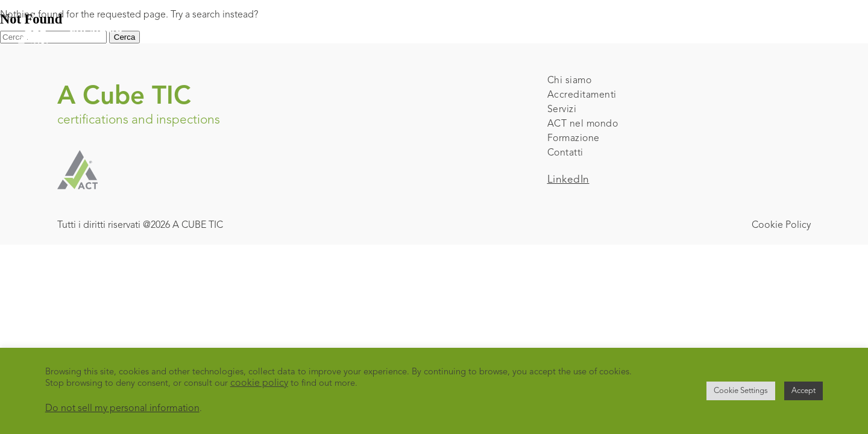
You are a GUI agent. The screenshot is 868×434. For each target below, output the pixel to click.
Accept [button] (804, 391)
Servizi (562, 110)
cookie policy (259, 383)
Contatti (565, 153)
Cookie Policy (781, 225)
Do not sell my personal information (122, 409)
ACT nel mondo (583, 124)
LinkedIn (568, 180)
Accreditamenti (582, 95)
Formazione (574, 139)
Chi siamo (570, 81)
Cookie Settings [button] (741, 391)
